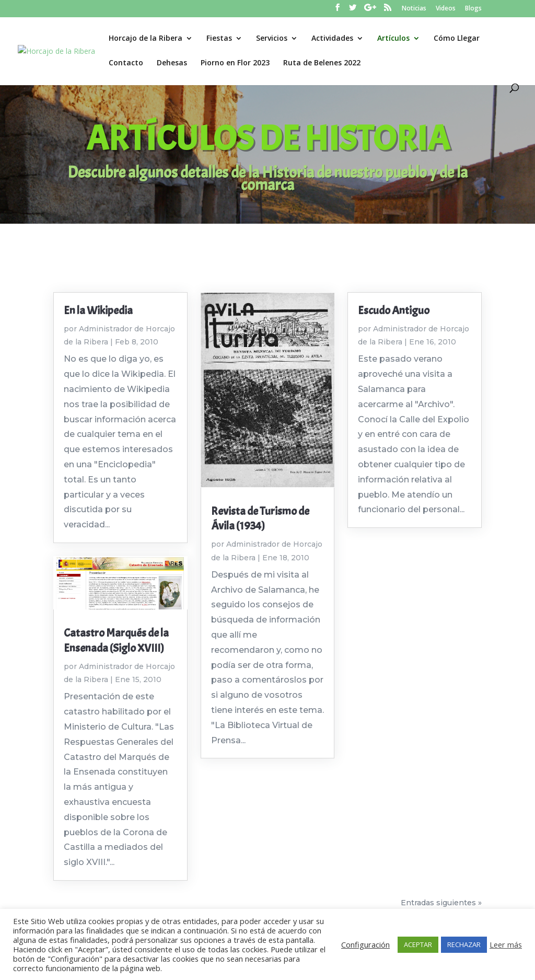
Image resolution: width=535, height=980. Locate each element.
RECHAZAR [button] (464, 944)
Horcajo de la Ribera (146, 39)
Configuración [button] (365, 944)
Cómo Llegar (457, 39)
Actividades (332, 39)
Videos (446, 9)
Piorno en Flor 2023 (235, 63)
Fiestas (219, 39)
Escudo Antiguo (394, 310)
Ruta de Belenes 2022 (322, 63)
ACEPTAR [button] (418, 944)
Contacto (126, 63)
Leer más (506, 944)
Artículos (393, 39)
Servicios (272, 39)
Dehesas (172, 63)
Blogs (473, 9)
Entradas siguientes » (441, 903)
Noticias (414, 9)
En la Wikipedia (98, 310)
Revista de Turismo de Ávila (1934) (260, 518)
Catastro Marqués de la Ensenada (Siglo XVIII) (116, 640)
